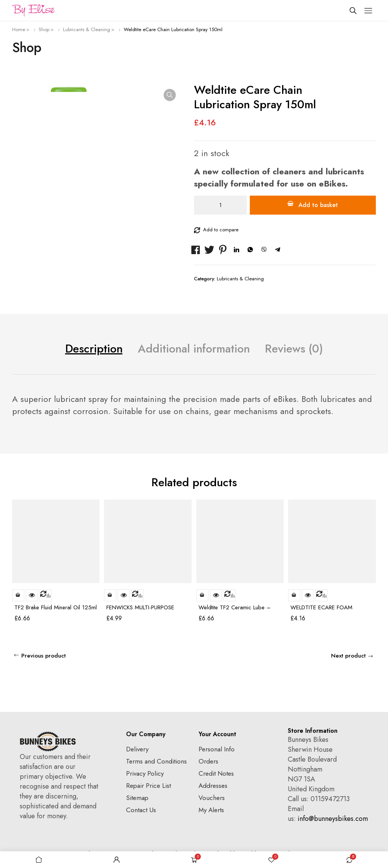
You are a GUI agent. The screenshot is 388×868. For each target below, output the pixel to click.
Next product (348, 656)
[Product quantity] (220, 205)
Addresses (213, 786)
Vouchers (212, 798)
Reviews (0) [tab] (294, 349)
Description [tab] (94, 349)
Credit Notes (216, 773)
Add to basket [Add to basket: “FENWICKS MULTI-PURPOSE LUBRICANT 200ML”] (110, 595)
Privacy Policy (145, 773)
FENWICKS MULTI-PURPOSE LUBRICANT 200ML (140, 611)
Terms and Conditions (156, 761)
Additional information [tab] (194, 349)
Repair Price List (148, 786)
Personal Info (217, 749)
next (370, 484)
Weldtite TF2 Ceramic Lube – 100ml (235, 611)
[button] (170, 95)
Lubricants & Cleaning (87, 29)
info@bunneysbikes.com (333, 819)
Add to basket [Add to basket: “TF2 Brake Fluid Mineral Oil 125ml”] (18, 595)
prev (356, 484)
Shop (44, 29)
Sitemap (137, 798)
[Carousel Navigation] (363, 484)
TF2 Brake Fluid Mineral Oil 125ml (56, 607)
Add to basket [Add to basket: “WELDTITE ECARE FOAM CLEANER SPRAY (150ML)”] (294, 595)
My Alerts (211, 810)
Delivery (137, 749)
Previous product (43, 656)
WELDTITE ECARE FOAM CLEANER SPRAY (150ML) (322, 611)
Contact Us (141, 810)
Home (19, 29)
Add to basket (318, 205)
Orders (208, 761)
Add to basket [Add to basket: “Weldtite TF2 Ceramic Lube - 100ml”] (202, 595)
